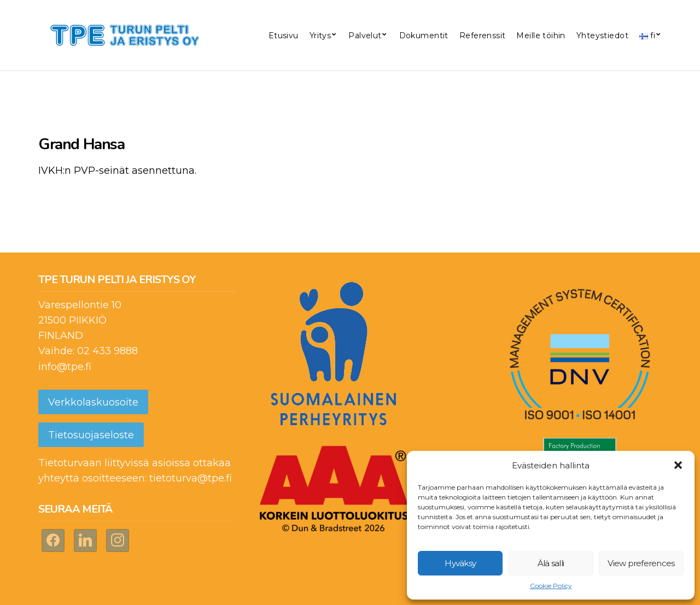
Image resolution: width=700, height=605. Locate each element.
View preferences (641, 563)
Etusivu (284, 36)
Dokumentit (424, 36)
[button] (678, 465)
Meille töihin (541, 36)
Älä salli (551, 563)
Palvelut (365, 36)
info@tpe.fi (65, 367)
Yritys (320, 36)
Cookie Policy (551, 586)
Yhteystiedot (602, 36)
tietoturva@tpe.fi (191, 478)
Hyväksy (460, 563)
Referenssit (483, 36)
